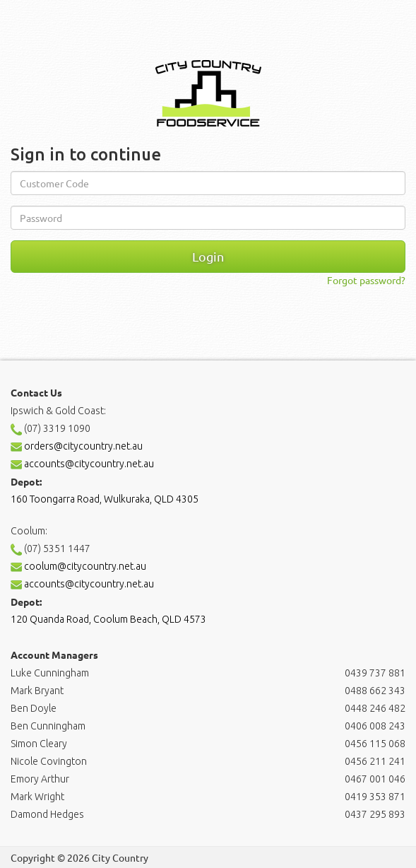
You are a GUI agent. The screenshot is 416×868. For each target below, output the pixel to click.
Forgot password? (366, 280)
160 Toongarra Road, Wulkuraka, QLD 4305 (105, 499)
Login (208, 256)
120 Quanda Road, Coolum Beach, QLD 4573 (108, 619)
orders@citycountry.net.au (77, 446)
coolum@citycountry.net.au (78, 566)
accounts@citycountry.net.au (82, 464)
